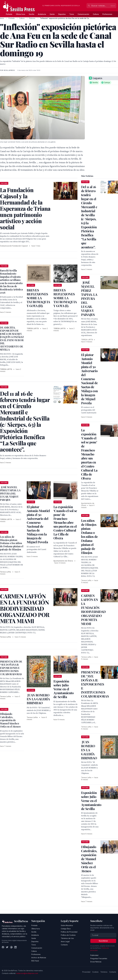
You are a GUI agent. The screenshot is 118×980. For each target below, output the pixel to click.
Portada (9, 14)
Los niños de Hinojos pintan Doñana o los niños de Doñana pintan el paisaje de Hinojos (12, 543)
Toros (72, 14)
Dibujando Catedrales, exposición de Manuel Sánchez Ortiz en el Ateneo (10, 720)
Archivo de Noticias (39, 958)
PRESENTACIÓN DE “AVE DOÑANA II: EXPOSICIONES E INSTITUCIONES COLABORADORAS (11, 668)
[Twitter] (7, 947)
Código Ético (66, 929)
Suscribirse (103, 941)
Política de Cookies (68, 935)
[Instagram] (11, 947)
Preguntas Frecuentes (99, 958)
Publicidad (94, 955)
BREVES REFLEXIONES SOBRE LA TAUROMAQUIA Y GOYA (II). (38, 298)
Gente (52, 14)
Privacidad (86, 972)
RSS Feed (35, 961)
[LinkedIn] (15, 947)
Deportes (62, 14)
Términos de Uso (67, 938)
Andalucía (42, 14)
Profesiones (107, 14)
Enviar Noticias (96, 962)
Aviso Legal (65, 941)
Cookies (95, 972)
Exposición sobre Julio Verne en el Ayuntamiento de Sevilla (64, 689)
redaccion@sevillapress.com (27, 973)
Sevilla (32, 14)
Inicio (2, 18)
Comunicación (83, 14)
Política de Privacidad (69, 932)
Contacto (64, 945)
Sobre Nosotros (67, 925)
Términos (104, 972)
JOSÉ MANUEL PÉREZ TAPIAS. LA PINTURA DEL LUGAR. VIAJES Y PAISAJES (10, 493)
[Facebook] (3, 947)
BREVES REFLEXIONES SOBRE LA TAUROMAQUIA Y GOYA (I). (65, 298)
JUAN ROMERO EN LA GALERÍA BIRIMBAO (38, 699)
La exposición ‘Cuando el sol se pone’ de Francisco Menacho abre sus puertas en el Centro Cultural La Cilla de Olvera (65, 522)
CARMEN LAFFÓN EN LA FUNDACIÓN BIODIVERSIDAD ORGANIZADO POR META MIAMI (93, 610)
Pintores (32, 18)
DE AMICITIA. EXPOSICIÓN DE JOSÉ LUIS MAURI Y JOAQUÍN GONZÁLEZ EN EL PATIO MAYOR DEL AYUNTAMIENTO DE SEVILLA (12, 339)
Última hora (21, 14)
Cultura (96, 14)
